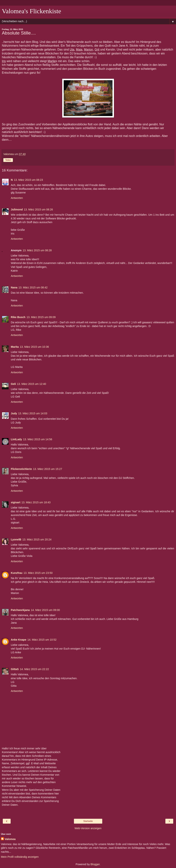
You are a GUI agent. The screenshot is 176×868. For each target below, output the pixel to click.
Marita (15, 347)
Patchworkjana (20, 610)
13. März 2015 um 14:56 (38, 439)
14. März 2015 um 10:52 (42, 640)
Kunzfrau (17, 573)
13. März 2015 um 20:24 (37, 539)
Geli (13, 384)
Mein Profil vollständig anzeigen (20, 857)
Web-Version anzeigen (88, 828)
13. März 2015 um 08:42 (33, 287)
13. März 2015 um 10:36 (34, 347)
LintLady (16, 439)
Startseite (88, 821)
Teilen (8, 160)
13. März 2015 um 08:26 (38, 209)
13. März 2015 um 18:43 (36, 502)
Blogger (95, 864)
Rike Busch (18, 317)
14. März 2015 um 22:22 (34, 669)
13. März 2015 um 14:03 (33, 413)
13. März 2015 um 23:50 (38, 573)
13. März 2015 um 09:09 (41, 317)
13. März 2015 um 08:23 (28, 180)
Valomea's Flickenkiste (31, 11)
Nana (14, 287)
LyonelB (16, 539)
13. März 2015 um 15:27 (48, 469)
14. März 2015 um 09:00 (45, 610)
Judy (14, 413)
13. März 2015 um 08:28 (37, 250)
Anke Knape (19, 640)
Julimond (17, 209)
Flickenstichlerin (21, 469)
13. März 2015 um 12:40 (31, 384)
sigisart (16, 502)
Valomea (10, 839)
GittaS (15, 669)
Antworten (17, 198)
